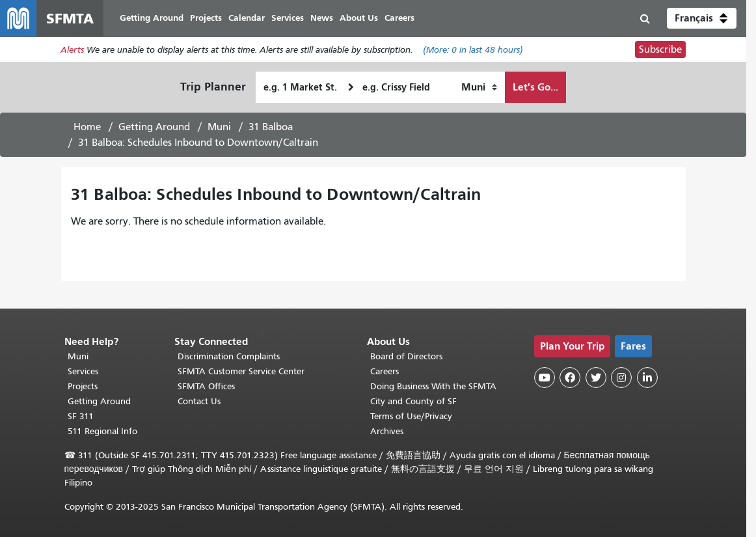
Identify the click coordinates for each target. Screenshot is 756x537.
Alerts (72, 50)
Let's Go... (535, 87)
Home (87, 127)
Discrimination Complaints (229, 356)
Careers (385, 371)
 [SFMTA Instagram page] (621, 378)
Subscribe (660, 49)
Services (83, 371)
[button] (702, 18)
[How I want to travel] (479, 87)
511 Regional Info (102, 431)
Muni (219, 127)
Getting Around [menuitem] (152, 18)
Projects (83, 386)
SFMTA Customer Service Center (241, 371)
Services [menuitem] (288, 18)
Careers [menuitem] (399, 18)
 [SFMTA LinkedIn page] (647, 378)
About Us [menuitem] (359, 18)
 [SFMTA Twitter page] (596, 378)
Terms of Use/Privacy (411, 416)
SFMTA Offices (206, 386)
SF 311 (81, 416)
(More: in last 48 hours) (473, 50)
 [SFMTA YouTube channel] (545, 378)
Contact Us (199, 401)
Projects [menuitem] (206, 18)
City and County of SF (413, 401)
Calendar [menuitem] (247, 18)
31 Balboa (271, 127)
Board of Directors (406, 356)
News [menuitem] (322, 18)
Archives (387, 431)
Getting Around (154, 127)
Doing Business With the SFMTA (433, 386)
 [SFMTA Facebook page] (570, 378)
